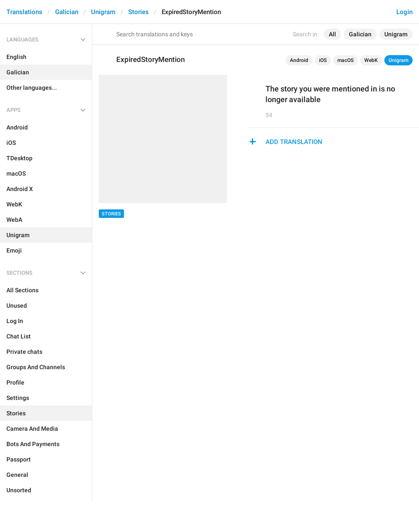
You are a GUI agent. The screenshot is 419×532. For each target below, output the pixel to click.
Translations (24, 12)
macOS (345, 60)
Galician (67, 12)
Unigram (103, 12)
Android (299, 60)
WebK (371, 60)
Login (404, 12)
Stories (139, 12)
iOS (323, 60)
